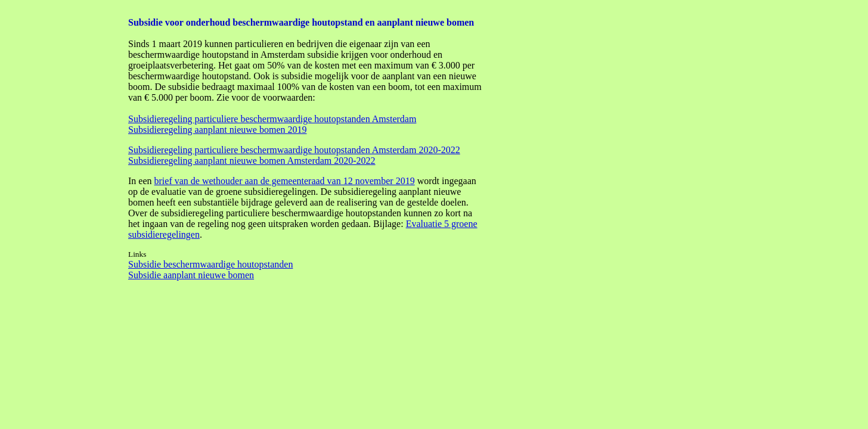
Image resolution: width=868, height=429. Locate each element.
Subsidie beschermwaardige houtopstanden (210, 264)
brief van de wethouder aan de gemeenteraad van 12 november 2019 (285, 181)
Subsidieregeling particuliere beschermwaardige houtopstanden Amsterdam (272, 119)
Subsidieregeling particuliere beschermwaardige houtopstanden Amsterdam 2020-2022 (294, 150)
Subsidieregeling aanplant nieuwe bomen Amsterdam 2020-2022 (252, 161)
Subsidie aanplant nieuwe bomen (191, 275)
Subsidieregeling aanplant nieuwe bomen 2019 (217, 130)
